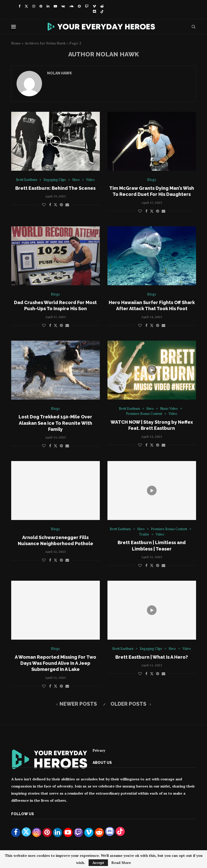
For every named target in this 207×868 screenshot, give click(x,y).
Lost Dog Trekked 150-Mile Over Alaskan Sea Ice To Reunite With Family (55, 423)
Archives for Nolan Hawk (45, 43)
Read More (121, 863)
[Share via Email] (67, 205)
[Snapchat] (79, 6)
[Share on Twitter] (56, 205)
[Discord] (94, 12)
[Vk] (63, 6)
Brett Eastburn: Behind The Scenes (55, 188)
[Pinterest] (41, 6)
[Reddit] (102, 6)
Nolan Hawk (60, 73)
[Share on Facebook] (50, 205)
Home (16, 43)
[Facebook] (19, 6)
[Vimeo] (94, 6)
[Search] (194, 27)
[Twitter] (26, 6)
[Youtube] (55, 6)
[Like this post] (44, 205)
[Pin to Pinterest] (61, 205)
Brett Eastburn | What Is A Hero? (152, 657)
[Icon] (56, 141)
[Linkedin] (48, 6)
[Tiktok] (102, 12)
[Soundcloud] (71, 6)
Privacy (99, 750)
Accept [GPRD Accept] (98, 863)
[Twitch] (87, 6)
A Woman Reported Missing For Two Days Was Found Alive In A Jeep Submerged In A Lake (56, 663)
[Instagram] (34, 6)
